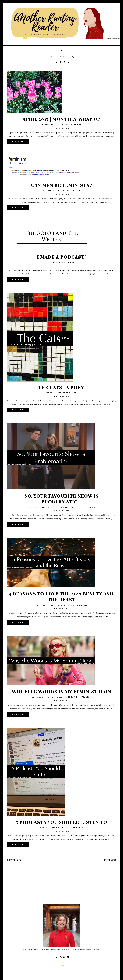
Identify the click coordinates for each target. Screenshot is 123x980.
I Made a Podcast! (62, 257)
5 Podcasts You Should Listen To (62, 822)
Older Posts (109, 860)
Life (48, 262)
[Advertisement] (62, 885)
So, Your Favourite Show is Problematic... (62, 499)
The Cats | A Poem (62, 387)
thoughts (63, 507)
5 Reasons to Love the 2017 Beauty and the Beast (62, 597)
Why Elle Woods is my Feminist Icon (62, 691)
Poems (49, 393)
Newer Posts (14, 860)
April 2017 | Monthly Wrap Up (62, 119)
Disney (51, 605)
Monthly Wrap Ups (49, 125)
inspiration (58, 697)
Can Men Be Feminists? (62, 185)
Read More (18, 142)
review (55, 828)
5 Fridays (40, 605)
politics (51, 507)
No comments (63, 128)
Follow (62, 965)
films (42, 507)
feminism (46, 191)
